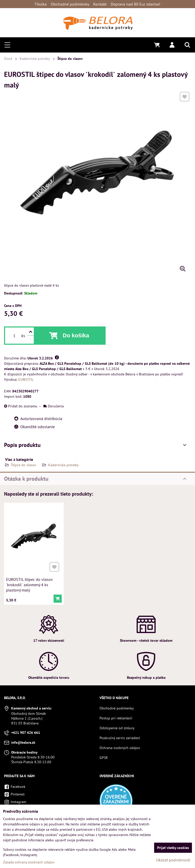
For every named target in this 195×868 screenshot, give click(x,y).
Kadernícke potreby (63, 465)
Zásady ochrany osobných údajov (29, 862)
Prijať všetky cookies (173, 848)
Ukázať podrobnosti (173, 860)
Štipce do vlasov (24, 465)
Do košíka (76, 335)
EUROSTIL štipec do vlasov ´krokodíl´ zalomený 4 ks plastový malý (30, 583)
